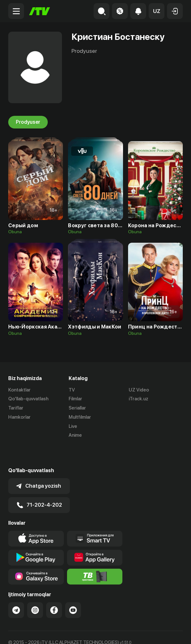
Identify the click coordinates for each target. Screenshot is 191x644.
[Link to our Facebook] (54, 589)
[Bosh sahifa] (40, 11)
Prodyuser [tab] (28, 122)
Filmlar (75, 399)
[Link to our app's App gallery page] (95, 537)
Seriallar (77, 408)
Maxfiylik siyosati (68, 632)
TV (72, 390)
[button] (157, 11)
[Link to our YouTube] (73, 589)
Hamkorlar (19, 417)
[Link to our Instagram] (35, 589)
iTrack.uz (139, 399)
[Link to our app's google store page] (36, 537)
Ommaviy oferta (25, 632)
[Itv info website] (95, 556)
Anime (75, 435)
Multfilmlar (80, 417)
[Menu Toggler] (16, 11)
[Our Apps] (95, 518)
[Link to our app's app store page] (36, 518)
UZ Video (139, 390)
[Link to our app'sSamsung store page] (36, 556)
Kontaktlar (19, 390)
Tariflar (16, 408)
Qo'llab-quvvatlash (28, 399)
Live (73, 426)
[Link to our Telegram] (16, 589)
